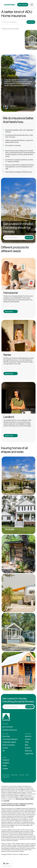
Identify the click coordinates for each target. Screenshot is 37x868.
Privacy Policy (14, 775)
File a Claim (6, 736)
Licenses (22, 775)
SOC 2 (27, 775)
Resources (28, 751)
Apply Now (9, 311)
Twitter (5, 766)
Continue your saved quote (10, 29)
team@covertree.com (10, 730)
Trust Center (6, 777)
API (4, 751)
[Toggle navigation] (32, 5)
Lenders (5, 748)
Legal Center (29, 754)
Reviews (28, 748)
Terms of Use (6, 775)
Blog (27, 745)
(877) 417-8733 (7, 727)
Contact (28, 739)
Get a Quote (23, 5)
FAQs (27, 742)
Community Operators (10, 739)
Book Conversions (9, 745)
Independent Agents (9, 742)
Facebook (6, 760)
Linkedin (5, 769)
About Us (28, 736)
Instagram (6, 763)
